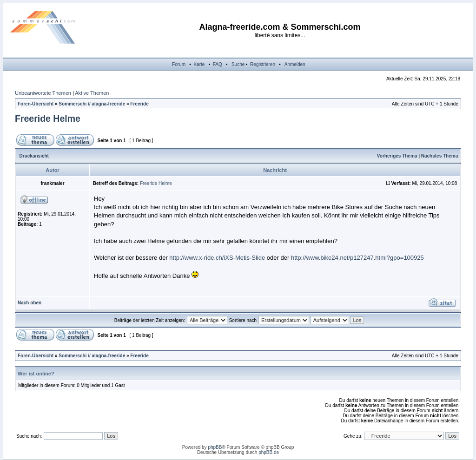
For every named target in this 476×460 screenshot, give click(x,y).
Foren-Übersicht (36, 104)
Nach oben (30, 303)
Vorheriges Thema (397, 156)
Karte (199, 64)
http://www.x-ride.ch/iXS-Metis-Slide (217, 258)
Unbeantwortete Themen (43, 93)
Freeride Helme (48, 118)
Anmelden (295, 64)
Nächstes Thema (440, 156)
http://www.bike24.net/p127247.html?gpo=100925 (357, 258)
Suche (238, 64)
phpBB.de (269, 452)
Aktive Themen (92, 93)
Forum (179, 64)
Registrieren (263, 64)
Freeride (139, 104)
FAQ (218, 64)
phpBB (215, 447)
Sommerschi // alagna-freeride (92, 104)
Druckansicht (34, 156)
